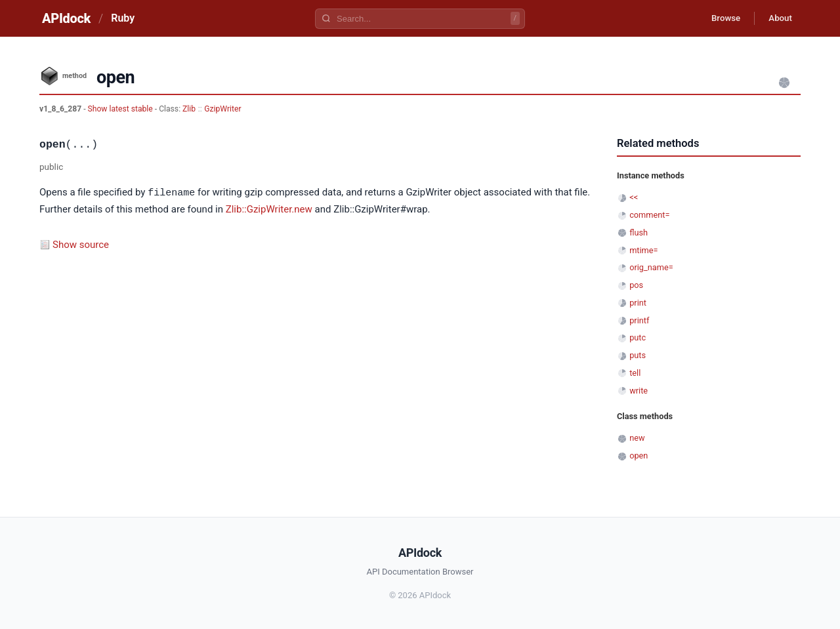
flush (639, 233)
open (639, 456)
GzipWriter (222, 109)
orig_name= (651, 267)
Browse (718, 18)
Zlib (189, 109)
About (778, 18)
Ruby (123, 18)
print (638, 303)
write (639, 391)
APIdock (66, 18)
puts (638, 355)
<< (634, 197)
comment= (649, 215)
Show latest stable (121, 109)
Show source (81, 244)
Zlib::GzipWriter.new (269, 209)
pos (636, 285)
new (637, 438)
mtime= (643, 250)
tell (635, 373)
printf (639, 320)
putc (638, 337)
